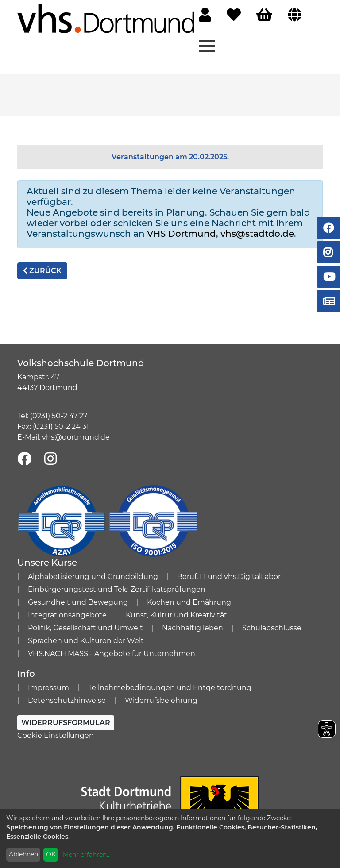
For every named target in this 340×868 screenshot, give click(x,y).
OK (51, 854)
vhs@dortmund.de (76, 437)
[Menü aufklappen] (207, 45)
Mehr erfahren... (87, 855)
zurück (42, 271)
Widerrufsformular (66, 723)
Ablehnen (23, 854)
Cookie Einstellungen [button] (56, 735)
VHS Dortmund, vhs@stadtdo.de (220, 234)
